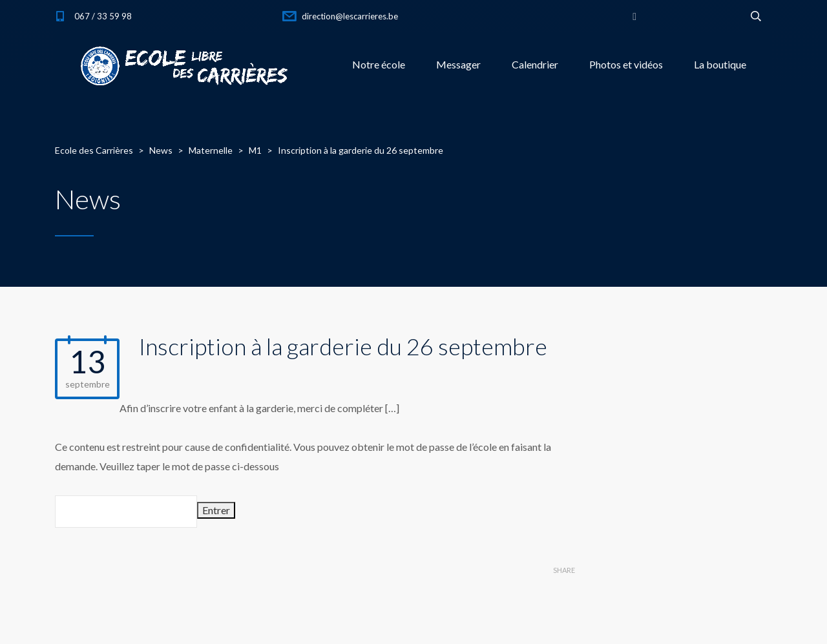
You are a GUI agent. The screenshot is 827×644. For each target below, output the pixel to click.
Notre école (379, 64)
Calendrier (535, 64)
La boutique (720, 64)
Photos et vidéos (626, 64)
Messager (458, 64)
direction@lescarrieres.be (350, 16)
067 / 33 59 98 (103, 16)
